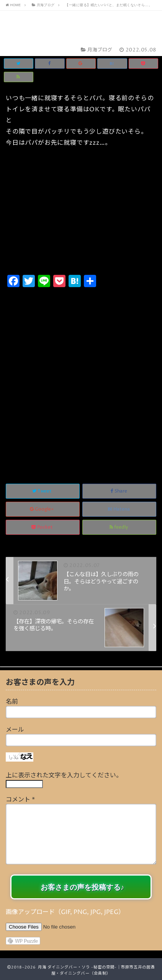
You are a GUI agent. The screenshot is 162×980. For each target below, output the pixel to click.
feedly (119, 527)
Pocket (43, 527)
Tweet (43, 491)
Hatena (119, 509)
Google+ (43, 509)
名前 (12, 702)
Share (119, 491)
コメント (20, 800)
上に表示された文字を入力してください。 (64, 775)
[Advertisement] (81, 377)
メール (15, 730)
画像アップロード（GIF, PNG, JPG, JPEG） (65, 912)
